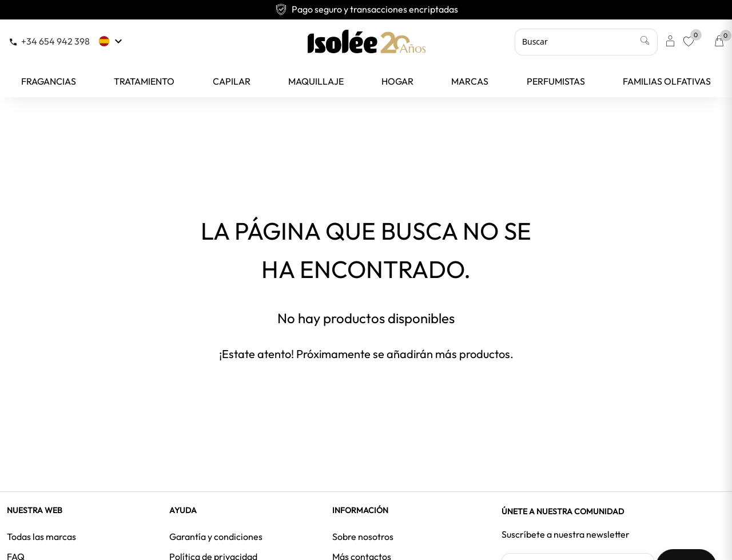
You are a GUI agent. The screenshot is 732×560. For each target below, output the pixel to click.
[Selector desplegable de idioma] (112, 41)
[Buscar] (586, 42)
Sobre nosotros (363, 537)
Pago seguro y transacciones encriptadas (367, 9)
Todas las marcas (41, 537)
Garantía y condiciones (216, 537)
